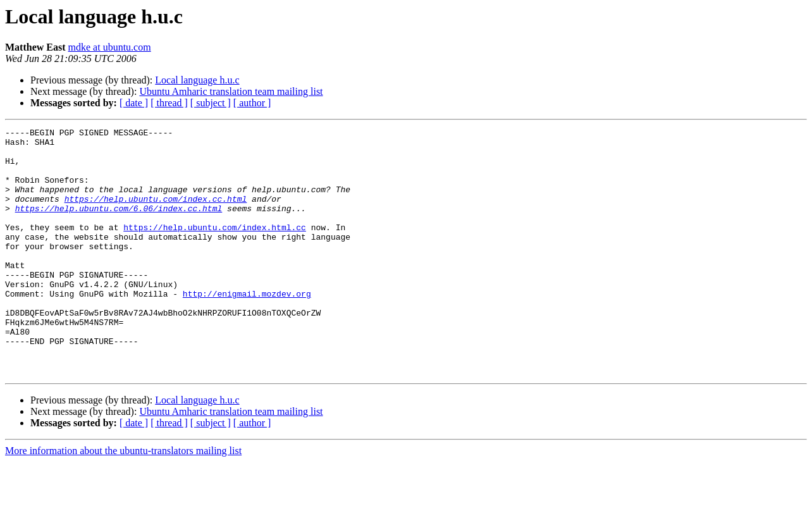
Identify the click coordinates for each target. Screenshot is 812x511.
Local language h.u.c (197, 80)
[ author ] (252, 103)
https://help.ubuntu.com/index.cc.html (156, 214)
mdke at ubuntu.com (110, 47)
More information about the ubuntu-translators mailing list (123, 500)
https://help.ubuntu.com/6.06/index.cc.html (119, 225)
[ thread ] (169, 103)
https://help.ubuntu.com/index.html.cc (215, 248)
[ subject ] (211, 103)
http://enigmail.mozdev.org (247, 328)
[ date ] (134, 103)
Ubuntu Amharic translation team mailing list (231, 91)
